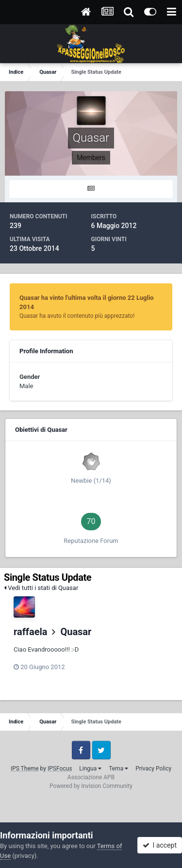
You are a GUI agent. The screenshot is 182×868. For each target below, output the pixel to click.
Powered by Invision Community (91, 786)
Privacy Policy (153, 769)
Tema (118, 769)
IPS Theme (25, 769)
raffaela (31, 632)
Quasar (76, 632)
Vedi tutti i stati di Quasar (41, 588)
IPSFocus (60, 769)
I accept (160, 845)
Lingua (90, 769)
